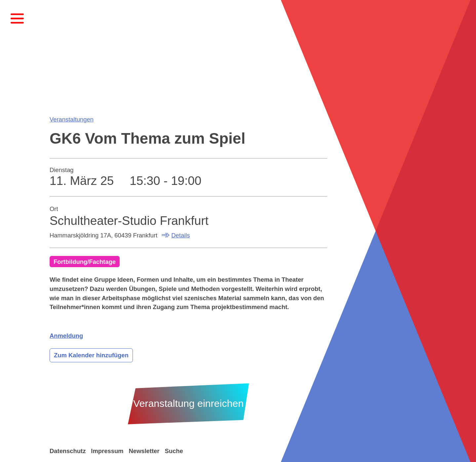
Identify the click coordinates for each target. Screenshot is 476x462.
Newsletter (144, 451)
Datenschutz (68, 451)
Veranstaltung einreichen (188, 403)
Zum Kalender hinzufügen (91, 355)
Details (180, 235)
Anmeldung (66, 336)
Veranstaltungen (72, 119)
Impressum (107, 451)
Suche (174, 451)
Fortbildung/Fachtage (85, 262)
